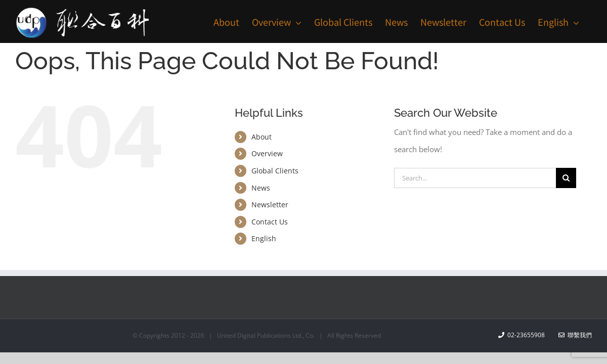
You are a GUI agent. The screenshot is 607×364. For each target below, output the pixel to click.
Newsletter (270, 204)
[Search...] (475, 178)
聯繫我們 (575, 335)
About (262, 137)
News (261, 188)
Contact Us (270, 222)
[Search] (566, 178)
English (264, 238)
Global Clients (275, 171)
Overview (267, 153)
